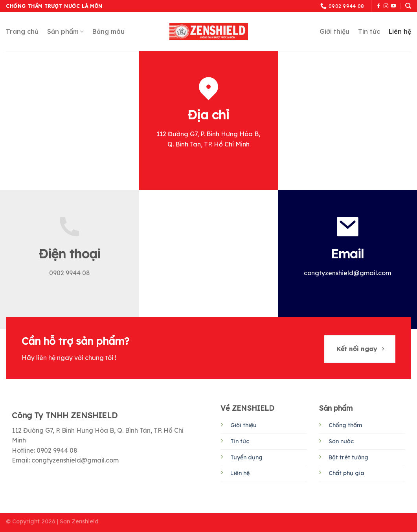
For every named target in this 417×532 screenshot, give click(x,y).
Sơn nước (341, 441)
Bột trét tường (348, 457)
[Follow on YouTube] (393, 6)
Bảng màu (108, 31)
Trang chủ (22, 31)
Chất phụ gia (346, 473)
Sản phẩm (65, 31)
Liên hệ (400, 31)
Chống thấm (345, 425)
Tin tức (369, 31)
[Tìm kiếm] (408, 6)
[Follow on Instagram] (386, 6)
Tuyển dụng (246, 457)
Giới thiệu (334, 31)
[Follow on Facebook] (378, 6)
